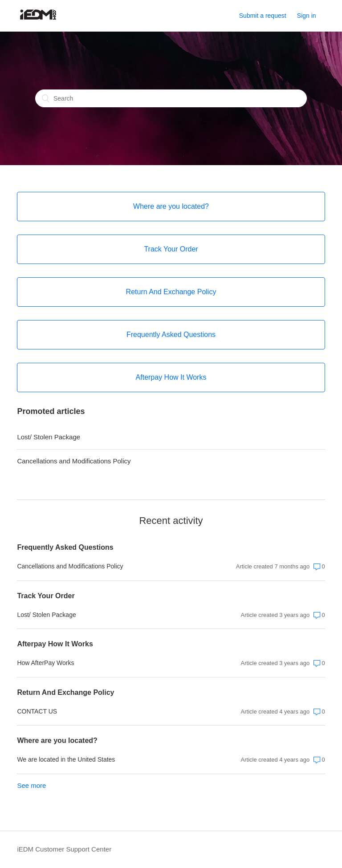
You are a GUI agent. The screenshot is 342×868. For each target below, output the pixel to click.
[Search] (171, 98)
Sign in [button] (307, 16)
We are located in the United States (66, 759)
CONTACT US (37, 711)
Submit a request (263, 16)
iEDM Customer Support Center (64, 849)
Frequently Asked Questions (65, 547)
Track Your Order (46, 596)
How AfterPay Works (45, 663)
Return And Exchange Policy (65, 692)
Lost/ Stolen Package (49, 437)
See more (31, 785)
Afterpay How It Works (55, 644)
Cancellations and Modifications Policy (74, 461)
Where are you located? (57, 740)
